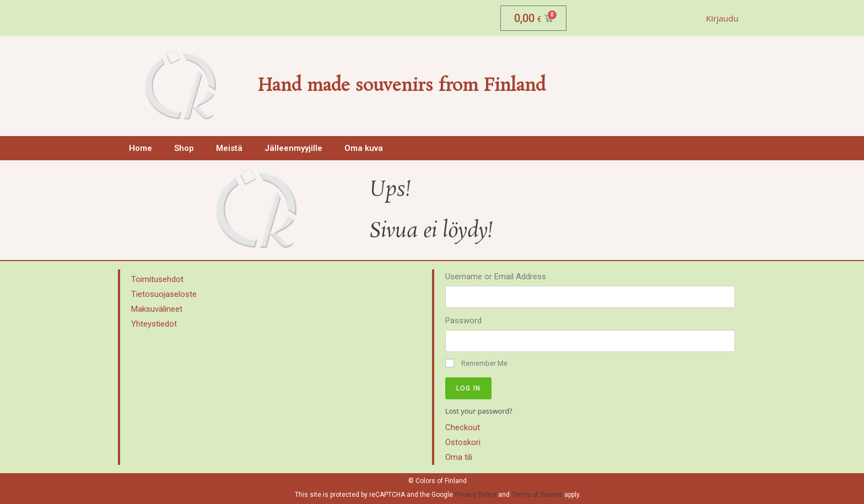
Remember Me (476, 363)
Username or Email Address (496, 277)
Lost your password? (479, 411)
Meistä (229, 148)
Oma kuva (364, 148)
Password (463, 321)
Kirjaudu (722, 18)
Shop (184, 148)
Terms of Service (537, 492)
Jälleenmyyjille (293, 148)
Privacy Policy (476, 492)
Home (141, 148)
